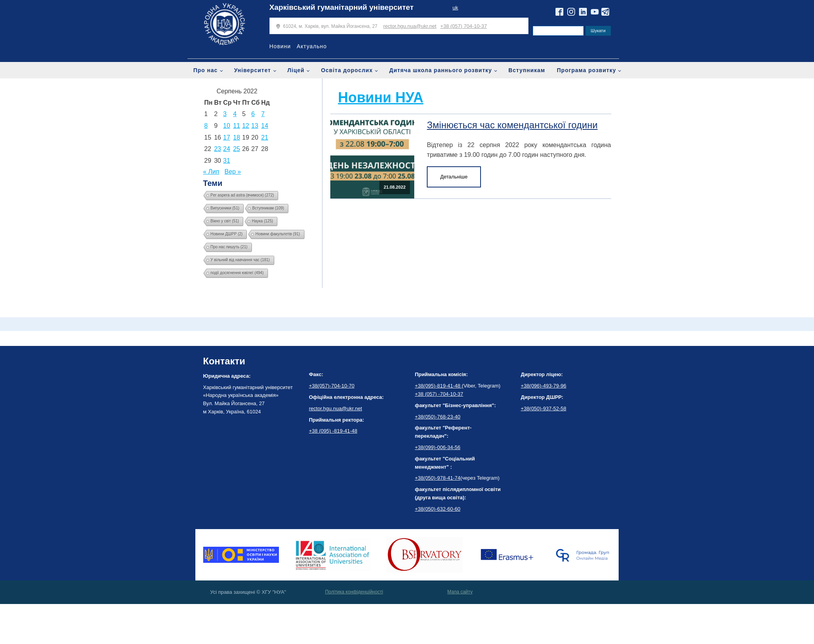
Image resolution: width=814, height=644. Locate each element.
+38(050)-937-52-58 (544, 408)
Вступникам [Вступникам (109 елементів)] (268, 208)
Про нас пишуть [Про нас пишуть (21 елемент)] (229, 247)
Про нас (206, 70)
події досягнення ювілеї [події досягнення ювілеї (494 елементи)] (237, 273)
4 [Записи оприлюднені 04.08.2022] (235, 114)
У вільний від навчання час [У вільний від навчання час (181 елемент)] (240, 260)
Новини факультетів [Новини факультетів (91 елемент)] (278, 234)
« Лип (211, 172)
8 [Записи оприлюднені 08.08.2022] (206, 126)
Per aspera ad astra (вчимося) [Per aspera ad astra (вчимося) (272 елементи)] (242, 195)
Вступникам (527, 70)
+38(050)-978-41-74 (438, 478)
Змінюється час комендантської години (512, 125)
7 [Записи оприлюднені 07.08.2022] (263, 114)
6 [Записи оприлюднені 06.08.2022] (253, 114)
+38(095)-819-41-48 (439, 386)
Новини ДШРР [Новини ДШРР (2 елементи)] (227, 234)
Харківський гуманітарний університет (342, 7)
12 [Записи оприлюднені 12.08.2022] (246, 126)
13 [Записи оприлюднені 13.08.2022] (255, 126)
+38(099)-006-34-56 (438, 447)
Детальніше (454, 177)
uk (455, 8)
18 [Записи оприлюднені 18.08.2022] (237, 137)
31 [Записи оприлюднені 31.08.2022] (227, 161)
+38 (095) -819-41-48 (333, 431)
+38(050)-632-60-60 (438, 509)
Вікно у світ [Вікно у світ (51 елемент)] (225, 221)
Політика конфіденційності (354, 592)
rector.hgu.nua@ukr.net (410, 26)
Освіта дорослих (347, 70)
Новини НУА (381, 97)
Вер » (233, 172)
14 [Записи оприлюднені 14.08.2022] (265, 126)
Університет (253, 70)
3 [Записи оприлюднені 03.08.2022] (225, 114)
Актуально (312, 46)
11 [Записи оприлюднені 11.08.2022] (237, 126)
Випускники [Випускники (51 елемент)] (225, 208)
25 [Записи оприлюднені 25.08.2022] (237, 149)
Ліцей (296, 70)
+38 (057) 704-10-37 (463, 26)
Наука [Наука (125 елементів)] (262, 221)
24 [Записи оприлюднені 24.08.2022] (227, 149)
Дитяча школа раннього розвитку (441, 70)
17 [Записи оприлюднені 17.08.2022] (227, 137)
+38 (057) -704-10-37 (439, 394)
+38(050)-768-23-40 (438, 417)
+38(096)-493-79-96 (544, 386)
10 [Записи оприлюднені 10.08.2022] (227, 126)
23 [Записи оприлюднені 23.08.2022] (218, 149)
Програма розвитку (587, 70)
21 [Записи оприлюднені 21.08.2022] (265, 137)
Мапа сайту (460, 592)
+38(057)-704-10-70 (332, 386)
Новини (280, 46)
